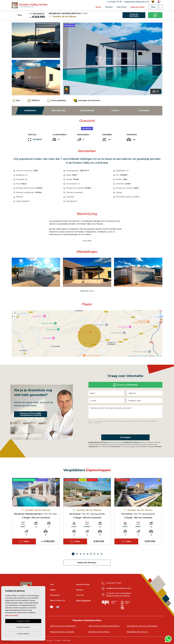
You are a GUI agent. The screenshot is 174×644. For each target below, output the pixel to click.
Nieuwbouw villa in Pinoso (99, 632)
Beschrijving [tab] (59, 111)
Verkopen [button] (109, 7)
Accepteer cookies (23, 621)
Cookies (58, 640)
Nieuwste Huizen (83, 584)
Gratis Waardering (83, 601)
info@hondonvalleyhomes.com (136, 2)
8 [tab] (98, 554)
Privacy (50, 640)
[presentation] (101, 430)
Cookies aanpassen (23, 627)
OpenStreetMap (143, 356)
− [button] (15, 317)
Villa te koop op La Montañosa (63, 626)
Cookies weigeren (23, 634)
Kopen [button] (98, 7)
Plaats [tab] (115, 111)
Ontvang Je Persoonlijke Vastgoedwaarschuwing (31, 414)
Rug (19, 15)
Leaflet (129, 356)
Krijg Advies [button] (122, 7)
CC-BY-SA (158, 356)
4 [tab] (84, 554)
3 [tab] (80, 554)
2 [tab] (77, 554)
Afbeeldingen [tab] (87, 111)
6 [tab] (91, 554)
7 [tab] (94, 554)
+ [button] (15, 313)
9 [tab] (101, 554)
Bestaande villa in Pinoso (137, 632)
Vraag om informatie (134, 15)
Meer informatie (12, 615)
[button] (16, 101)
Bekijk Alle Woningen (87, 563)
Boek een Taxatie (138, 7)
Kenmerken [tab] (30, 111)
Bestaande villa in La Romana (62, 632)
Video (24, 541)
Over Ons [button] (80, 595)
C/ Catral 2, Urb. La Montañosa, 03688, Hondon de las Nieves (119, 595)
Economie (144, 111)
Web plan (66, 640)
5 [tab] (87, 554)
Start (52, 584)
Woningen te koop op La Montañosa (142, 626)
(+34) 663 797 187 (114, 2)
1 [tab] (73, 554)
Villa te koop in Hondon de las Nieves (104, 626)
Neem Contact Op (57, 601)
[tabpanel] (36, 511)
